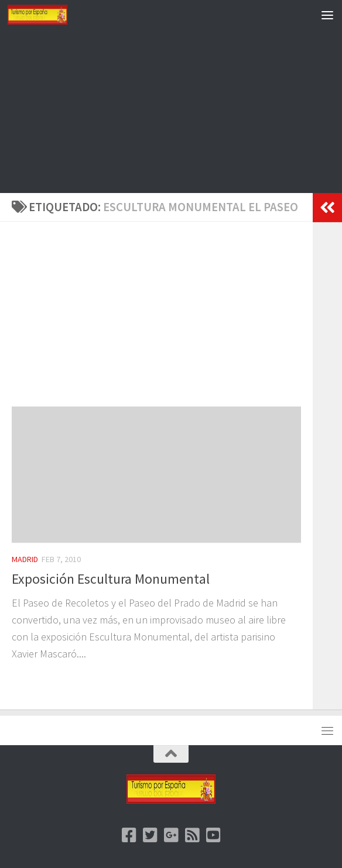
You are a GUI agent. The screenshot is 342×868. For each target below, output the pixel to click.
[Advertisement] (171, 111)
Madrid (25, 559)
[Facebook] (129, 835)
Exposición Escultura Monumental (111, 579)
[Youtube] (213, 835)
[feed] (192, 835)
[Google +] (171, 835)
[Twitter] (150, 835)
